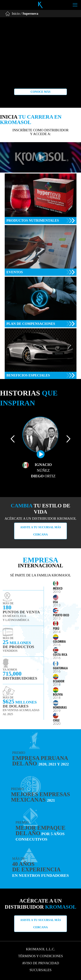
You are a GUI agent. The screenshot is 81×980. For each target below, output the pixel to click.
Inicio (16, 13)
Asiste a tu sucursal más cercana (40, 531)
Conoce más (40, 92)
